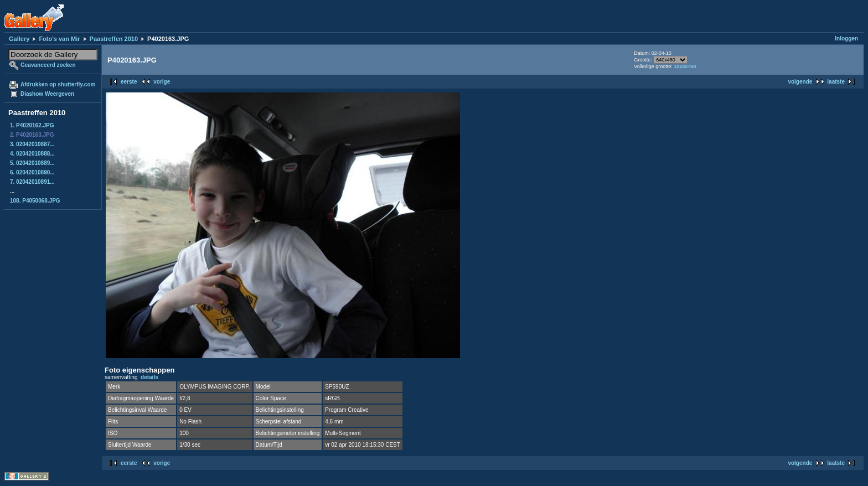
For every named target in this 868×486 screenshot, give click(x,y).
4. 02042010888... (32, 154)
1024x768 (685, 66)
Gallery (19, 39)
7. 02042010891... (32, 182)
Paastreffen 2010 (114, 39)
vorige (162, 82)
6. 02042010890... (32, 172)
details (149, 377)
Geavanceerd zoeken (48, 65)
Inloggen (846, 38)
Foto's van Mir (59, 39)
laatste (836, 82)
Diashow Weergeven (47, 94)
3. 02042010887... (32, 144)
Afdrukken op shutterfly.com (58, 84)
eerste (129, 82)
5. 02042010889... (32, 163)
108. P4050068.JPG (35, 201)
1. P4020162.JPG (32, 125)
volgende (800, 82)
